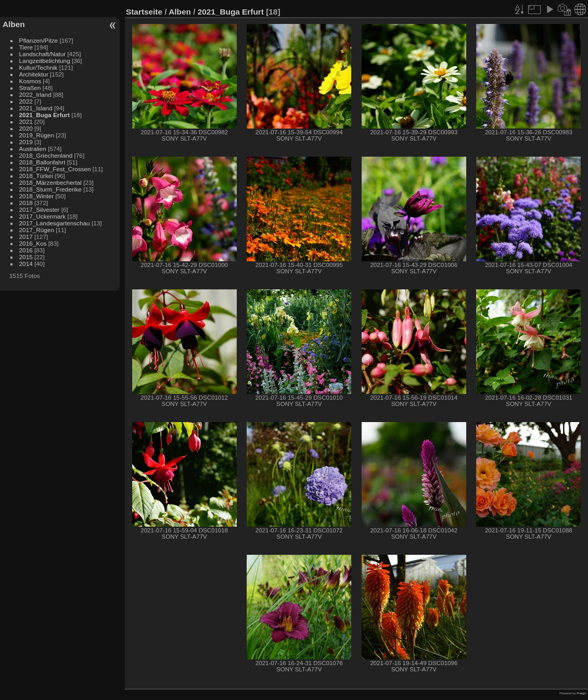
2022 (26, 101)
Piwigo (581, 693)
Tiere (26, 47)
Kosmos (30, 81)
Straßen (30, 88)
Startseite (144, 12)
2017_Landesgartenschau (55, 223)
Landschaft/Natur (43, 54)
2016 (26, 250)
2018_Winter (37, 196)
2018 (26, 203)
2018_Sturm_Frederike (50, 189)
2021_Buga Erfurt (44, 115)
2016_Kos (33, 243)
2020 (26, 128)
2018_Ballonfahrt (42, 162)
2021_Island (36, 108)
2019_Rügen (37, 135)
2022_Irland (35, 94)
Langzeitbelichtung (45, 61)
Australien (33, 149)
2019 (26, 142)
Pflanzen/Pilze (39, 40)
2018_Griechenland (46, 155)
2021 (26, 122)
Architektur (34, 74)
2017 (26, 237)
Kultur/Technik (39, 67)
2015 (26, 257)
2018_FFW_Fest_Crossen (55, 169)
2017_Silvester (40, 209)
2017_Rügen (37, 230)
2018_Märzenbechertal (50, 182)
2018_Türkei (36, 176)
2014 (26, 264)
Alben (14, 24)
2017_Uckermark (43, 216)
